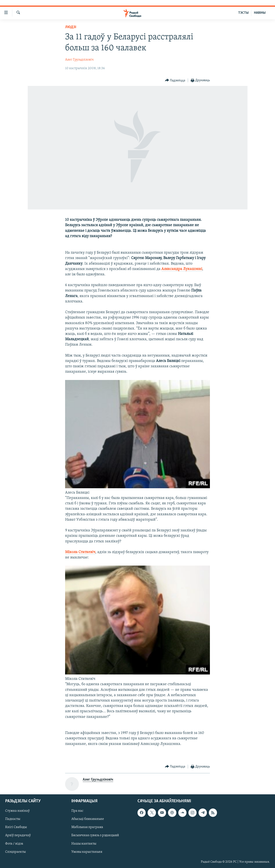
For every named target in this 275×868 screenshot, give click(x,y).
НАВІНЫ (260, 13)
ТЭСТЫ (243, 13)
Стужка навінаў (17, 811)
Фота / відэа (14, 844)
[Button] (175, 80)
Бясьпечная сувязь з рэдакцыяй (95, 836)
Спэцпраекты (15, 852)
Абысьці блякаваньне (88, 819)
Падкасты (13, 819)
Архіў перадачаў (18, 836)
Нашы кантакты (84, 844)
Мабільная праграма (87, 827)
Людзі (71, 27)
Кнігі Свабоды (16, 827)
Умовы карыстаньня (87, 852)
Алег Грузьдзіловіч (79, 60)
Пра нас (77, 811)
